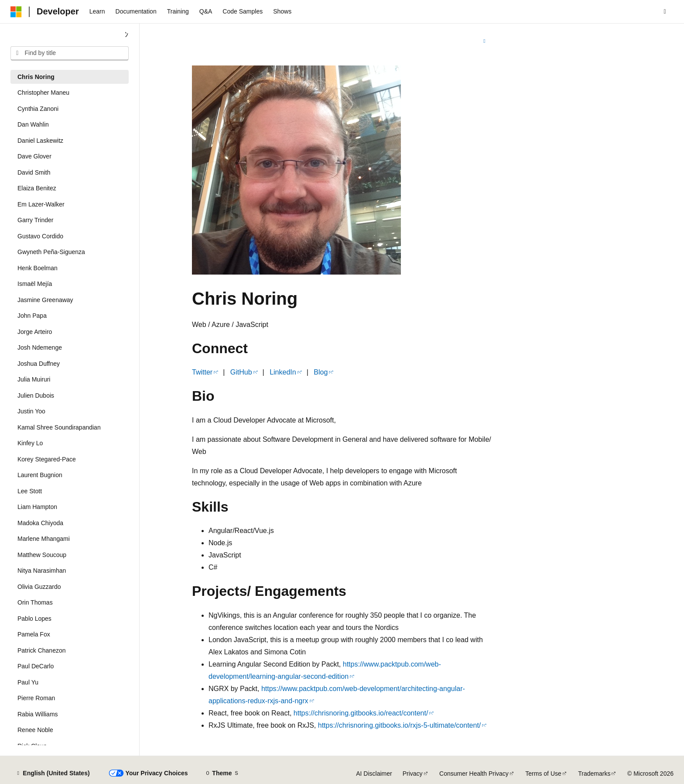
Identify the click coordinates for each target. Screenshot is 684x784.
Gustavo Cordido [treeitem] (40, 236)
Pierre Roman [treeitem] (36, 698)
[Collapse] (127, 35)
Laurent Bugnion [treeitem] (40, 475)
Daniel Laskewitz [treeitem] (40, 141)
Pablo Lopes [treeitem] (34, 619)
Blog (321, 372)
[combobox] (70, 53)
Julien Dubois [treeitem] (36, 395)
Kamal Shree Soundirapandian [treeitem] (59, 427)
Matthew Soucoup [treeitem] (42, 555)
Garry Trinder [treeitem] (35, 220)
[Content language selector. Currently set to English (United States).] (53, 774)
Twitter (202, 372)
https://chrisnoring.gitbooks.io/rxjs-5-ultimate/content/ (400, 725)
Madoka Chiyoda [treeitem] (40, 523)
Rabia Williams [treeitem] (38, 714)
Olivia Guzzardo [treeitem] (39, 587)
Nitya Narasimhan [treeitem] (42, 571)
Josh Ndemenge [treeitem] (40, 347)
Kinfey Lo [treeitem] (30, 443)
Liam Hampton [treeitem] (37, 507)
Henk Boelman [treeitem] (38, 268)
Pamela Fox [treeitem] (34, 634)
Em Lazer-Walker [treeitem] (41, 204)
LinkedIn (283, 372)
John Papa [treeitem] (32, 316)
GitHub (241, 372)
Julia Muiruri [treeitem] (34, 379)
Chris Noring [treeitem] (36, 77)
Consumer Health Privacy (474, 774)
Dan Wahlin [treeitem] (33, 124)
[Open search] (665, 12)
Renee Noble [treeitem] (35, 730)
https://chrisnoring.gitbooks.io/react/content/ (361, 713)
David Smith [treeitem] (34, 172)
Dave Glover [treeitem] (34, 156)
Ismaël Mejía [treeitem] (35, 284)
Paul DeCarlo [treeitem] (36, 666)
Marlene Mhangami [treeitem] (44, 539)
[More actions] (484, 41)
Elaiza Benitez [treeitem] (37, 188)
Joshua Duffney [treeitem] (39, 364)
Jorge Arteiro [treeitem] (35, 332)
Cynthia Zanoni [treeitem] (38, 109)
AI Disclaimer (374, 774)
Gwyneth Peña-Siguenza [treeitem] (51, 252)
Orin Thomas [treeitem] (35, 602)
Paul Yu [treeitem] (28, 682)
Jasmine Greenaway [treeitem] (45, 300)
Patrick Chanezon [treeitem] (42, 650)
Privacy (413, 774)
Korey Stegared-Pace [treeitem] (47, 459)
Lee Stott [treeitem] (30, 491)
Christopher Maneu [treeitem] (43, 93)
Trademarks (594, 774)
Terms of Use (543, 774)
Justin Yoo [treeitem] (31, 411)
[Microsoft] (16, 12)
